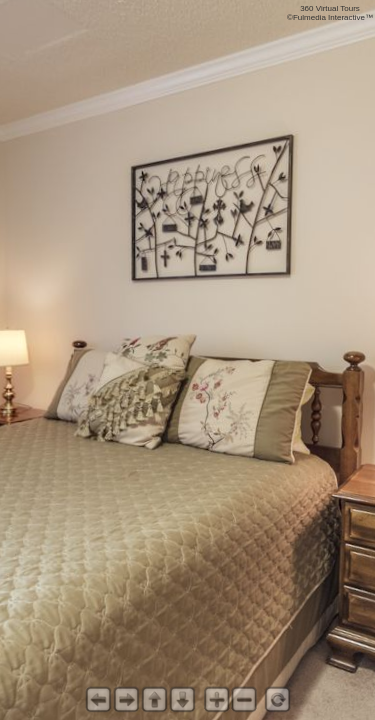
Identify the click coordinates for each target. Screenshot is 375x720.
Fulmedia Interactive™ (333, 17)
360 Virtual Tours (330, 8)
